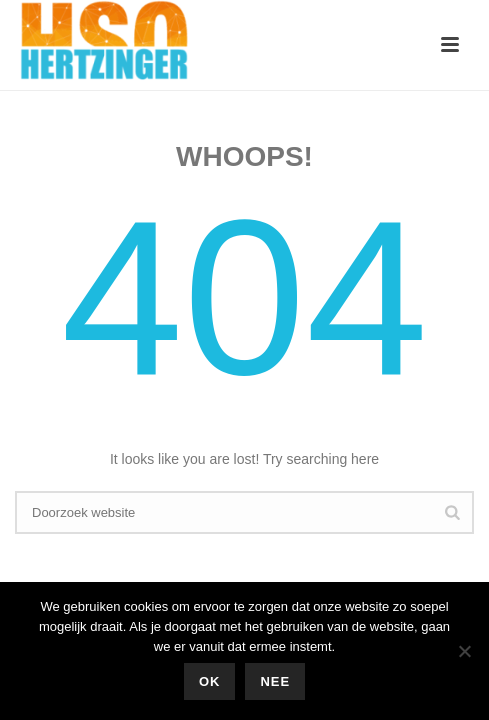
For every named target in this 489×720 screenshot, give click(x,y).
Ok (210, 681)
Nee (275, 681)
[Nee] (464, 651)
